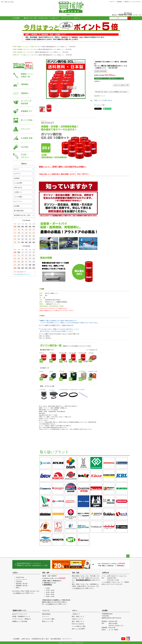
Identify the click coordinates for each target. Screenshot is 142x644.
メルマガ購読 (18, 197)
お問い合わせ (43, 18)
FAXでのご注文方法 (78, 624)
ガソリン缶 (30, 49)
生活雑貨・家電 (23, 138)
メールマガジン (137, 2)
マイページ (66, 18)
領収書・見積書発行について (21, 616)
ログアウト (17, 174)
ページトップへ (128, 556)
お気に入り (54, 18)
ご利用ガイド (127, 2)
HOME (15, 47)
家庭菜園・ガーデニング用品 (23, 102)
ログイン (113, 2)
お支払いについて (77, 619)
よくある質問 (18, 183)
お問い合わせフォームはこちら (117, 576)
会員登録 (119, 2)
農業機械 (23, 84)
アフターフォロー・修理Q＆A (21, 619)
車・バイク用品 (22, 55)
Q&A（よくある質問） (79, 629)
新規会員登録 (46, 614)
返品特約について (100, 96)
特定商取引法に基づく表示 (22, 215)
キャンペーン (18, 201)
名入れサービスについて (20, 614)
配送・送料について (78, 616)
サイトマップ (67, 639)
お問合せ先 (105, 573)
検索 (129, 18)
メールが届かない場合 (79, 626)
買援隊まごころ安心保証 (20, 621)
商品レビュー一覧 (48, 621)
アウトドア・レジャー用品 (23, 129)
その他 (23, 156)
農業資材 (23, 93)
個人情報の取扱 (19, 211)
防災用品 (20, 52)
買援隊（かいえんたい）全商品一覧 (27, 47)
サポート (75, 610)
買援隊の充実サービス (20, 610)
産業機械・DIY (21, 49)
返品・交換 (76, 573)
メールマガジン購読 (48, 619)
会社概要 (16, 18)
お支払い (15, 573)
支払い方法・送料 (30, 18)
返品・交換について (78, 621)
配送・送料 (46, 573)
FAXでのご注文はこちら (116, 626)
